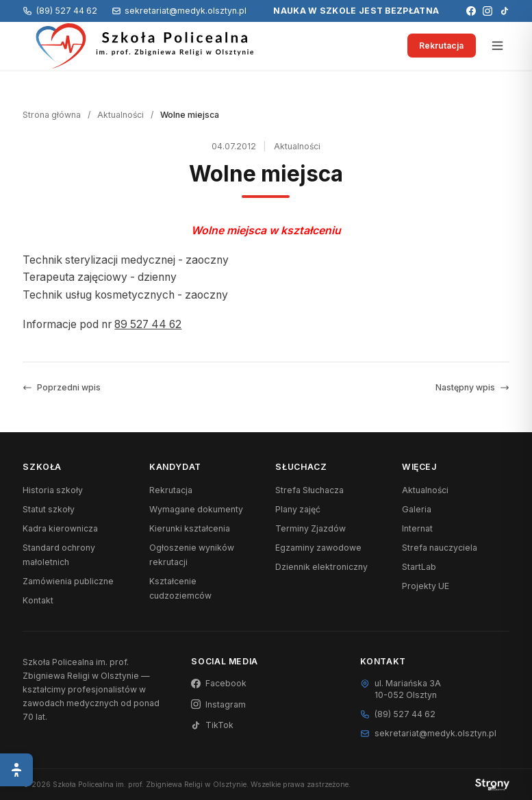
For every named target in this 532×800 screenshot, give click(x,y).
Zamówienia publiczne (68, 581)
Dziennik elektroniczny (321, 567)
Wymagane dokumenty (196, 509)
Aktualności (121, 115)
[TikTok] (505, 11)
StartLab (419, 567)
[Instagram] (487, 11)
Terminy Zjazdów (311, 528)
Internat (417, 528)
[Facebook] (471, 11)
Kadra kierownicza (60, 528)
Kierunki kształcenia (190, 528)
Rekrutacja (441, 46)
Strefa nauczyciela (440, 548)
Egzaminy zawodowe (318, 548)
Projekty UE (426, 586)
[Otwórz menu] (497, 46)
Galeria (417, 509)
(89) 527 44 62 (60, 11)
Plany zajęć (298, 509)
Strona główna (52, 115)
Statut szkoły (49, 509)
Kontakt (38, 600)
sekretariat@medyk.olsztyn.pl (179, 11)
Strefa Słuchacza (309, 490)
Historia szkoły (53, 490)
